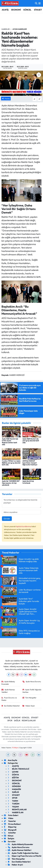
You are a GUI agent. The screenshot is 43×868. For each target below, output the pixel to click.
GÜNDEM (14, 786)
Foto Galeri (11, 815)
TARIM (13, 801)
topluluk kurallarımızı (24, 526)
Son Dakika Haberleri (11, 706)
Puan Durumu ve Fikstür (9, 699)
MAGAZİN (14, 789)
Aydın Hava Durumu (32, 682)
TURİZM (14, 804)
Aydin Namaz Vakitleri (8, 691)
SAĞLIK (17, 720)
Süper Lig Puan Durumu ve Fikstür (25, 856)
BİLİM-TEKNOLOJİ (18, 769)
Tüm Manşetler (29, 698)
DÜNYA (13, 775)
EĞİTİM (13, 778)
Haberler (6, 29)
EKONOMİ (16, 10)
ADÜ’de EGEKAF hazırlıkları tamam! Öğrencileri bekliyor (30, 463)
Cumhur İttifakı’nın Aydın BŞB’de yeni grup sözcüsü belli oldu (11, 463)
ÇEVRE (13, 772)
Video (9, 818)
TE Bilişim (15, 748)
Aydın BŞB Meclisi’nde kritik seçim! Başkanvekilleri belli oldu (10, 442)
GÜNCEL (27, 10)
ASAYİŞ (5, 10)
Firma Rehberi (12, 824)
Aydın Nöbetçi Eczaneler (8, 683)
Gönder (7, 519)
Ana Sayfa (10, 760)
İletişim (9, 838)
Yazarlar (10, 821)
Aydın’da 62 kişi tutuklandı (28, 482)
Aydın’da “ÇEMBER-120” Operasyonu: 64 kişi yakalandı (11, 483)
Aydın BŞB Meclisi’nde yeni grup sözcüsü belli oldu (31, 441)
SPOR (10, 720)
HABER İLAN (16, 812)
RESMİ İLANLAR (29, 720)
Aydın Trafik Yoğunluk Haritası (32, 691)
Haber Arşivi (29, 706)
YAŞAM (13, 807)
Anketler (10, 833)
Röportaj (10, 827)
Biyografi (10, 830)
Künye (9, 836)
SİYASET (38, 10)
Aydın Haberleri (20, 29)
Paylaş (6, 98)
